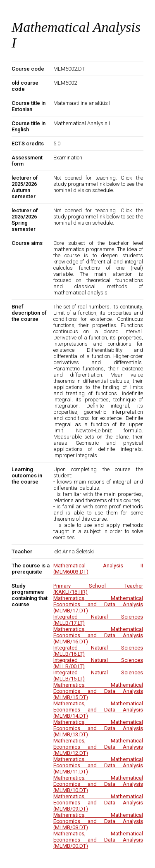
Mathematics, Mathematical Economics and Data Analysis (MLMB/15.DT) (98, 691)
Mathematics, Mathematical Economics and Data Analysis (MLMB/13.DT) (98, 728)
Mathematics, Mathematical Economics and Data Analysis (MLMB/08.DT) (98, 821)
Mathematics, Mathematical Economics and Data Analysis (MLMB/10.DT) (98, 784)
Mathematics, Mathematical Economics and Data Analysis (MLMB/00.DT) (98, 840)
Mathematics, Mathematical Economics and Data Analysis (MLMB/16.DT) (98, 635)
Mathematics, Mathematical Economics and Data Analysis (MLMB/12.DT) (98, 747)
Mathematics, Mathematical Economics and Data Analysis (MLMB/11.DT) (98, 765)
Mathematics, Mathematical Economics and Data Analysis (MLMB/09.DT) (98, 803)
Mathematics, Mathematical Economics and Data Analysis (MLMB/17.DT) (98, 604)
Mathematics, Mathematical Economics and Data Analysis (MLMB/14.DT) (98, 710)
